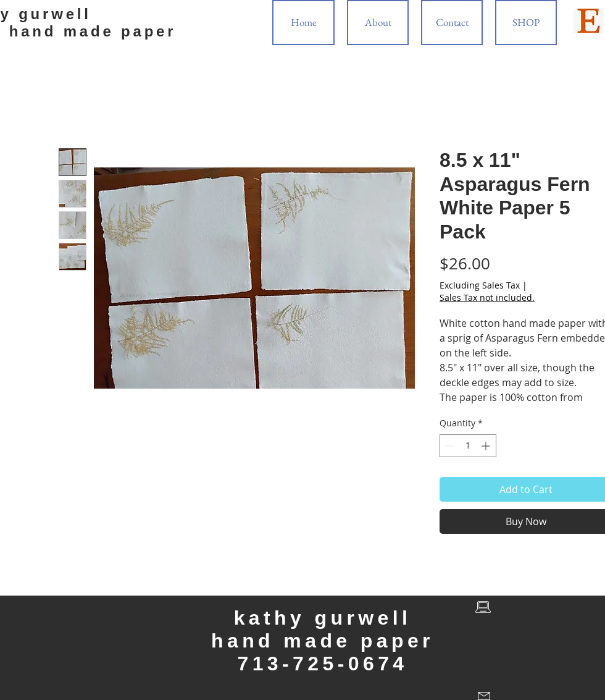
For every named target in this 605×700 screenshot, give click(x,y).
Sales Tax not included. (487, 297)
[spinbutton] (468, 446)
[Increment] (487, 446)
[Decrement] (449, 446)
